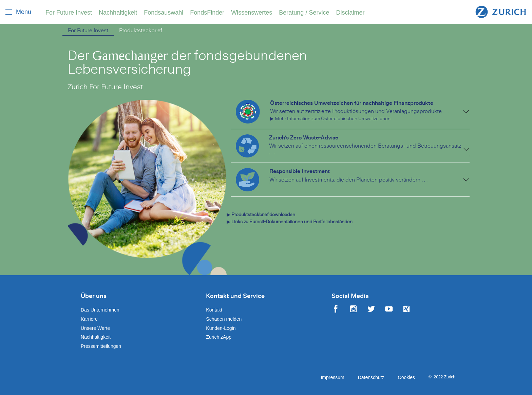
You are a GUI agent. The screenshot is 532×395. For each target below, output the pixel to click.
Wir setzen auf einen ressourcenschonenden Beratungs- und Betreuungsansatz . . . (365, 149)
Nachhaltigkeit (118, 13)
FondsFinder (207, 13)
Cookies (407, 377)
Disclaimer (350, 13)
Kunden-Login (221, 328)
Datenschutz (371, 377)
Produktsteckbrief (141, 31)
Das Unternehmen (100, 310)
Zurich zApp (219, 337)
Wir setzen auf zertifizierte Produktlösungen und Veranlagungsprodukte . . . (359, 111)
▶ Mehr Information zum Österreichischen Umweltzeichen (330, 119)
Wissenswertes (252, 13)
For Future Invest (69, 13)
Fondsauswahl (164, 13)
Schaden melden (224, 319)
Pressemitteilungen (101, 346)
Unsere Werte (95, 328)
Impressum (332, 377)
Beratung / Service (304, 13)
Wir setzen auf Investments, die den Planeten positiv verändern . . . (348, 180)
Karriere (89, 319)
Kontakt (214, 310)
